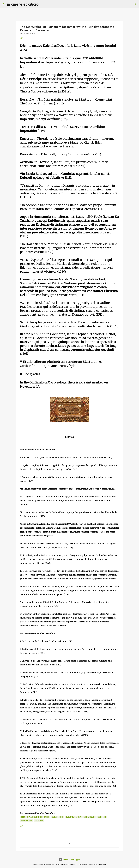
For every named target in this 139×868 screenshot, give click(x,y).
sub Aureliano (90, 817)
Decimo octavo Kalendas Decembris (35, 817)
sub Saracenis (26, 821)
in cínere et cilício (23, 4)
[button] (21, 38)
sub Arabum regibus (74, 817)
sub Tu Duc (39, 821)
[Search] (42, 4)
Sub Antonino (58, 817)
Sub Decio (102, 817)
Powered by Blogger (70, 860)
